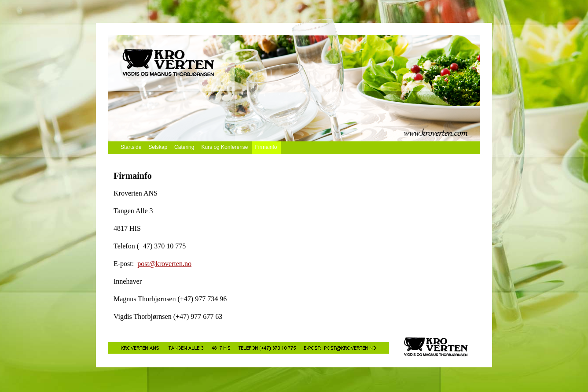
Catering (184, 147)
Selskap (158, 147)
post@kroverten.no (164, 264)
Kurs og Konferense (224, 147)
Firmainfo (266, 147)
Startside (131, 147)
